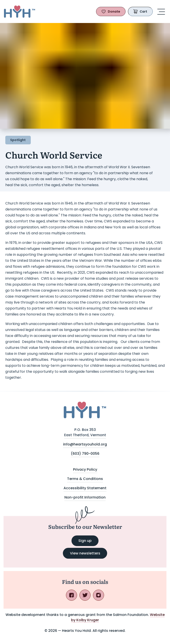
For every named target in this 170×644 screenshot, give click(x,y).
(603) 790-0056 (85, 454)
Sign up (88, 542)
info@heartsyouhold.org (85, 444)
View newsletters (85, 553)
